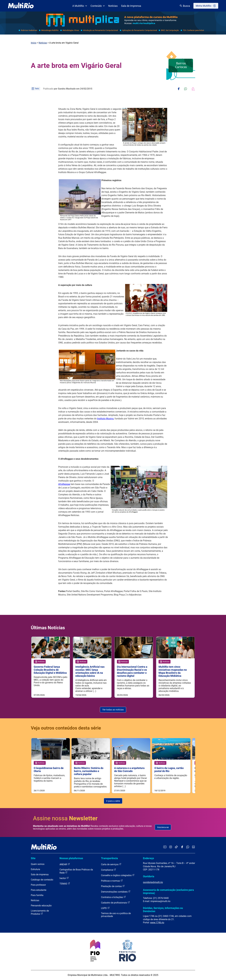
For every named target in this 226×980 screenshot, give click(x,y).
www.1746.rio (157, 923)
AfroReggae (64, 484)
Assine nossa (65, 819)
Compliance (109, 870)
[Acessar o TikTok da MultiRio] (176, 847)
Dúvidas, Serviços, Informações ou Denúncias (163, 910)
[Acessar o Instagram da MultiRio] (171, 847)
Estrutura (35, 870)
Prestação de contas (113, 886)
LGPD (105, 908)
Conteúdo (98, 6)
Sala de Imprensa (131, 6)
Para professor (38, 885)
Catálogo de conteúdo (42, 880)
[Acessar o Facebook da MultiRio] (182, 847)
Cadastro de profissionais (115, 903)
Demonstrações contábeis (116, 892)
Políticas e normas (112, 881)
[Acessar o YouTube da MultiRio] (165, 847)
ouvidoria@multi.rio (153, 882)
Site (33, 858)
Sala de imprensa (40, 875)
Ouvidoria (149, 876)
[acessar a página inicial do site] (21, 6)
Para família (37, 895)
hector (64, 878)
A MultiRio (80, 6)
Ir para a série (113, 801)
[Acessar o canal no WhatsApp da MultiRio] (188, 847)
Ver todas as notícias (113, 710)
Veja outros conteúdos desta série (66, 728)
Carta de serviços (111, 865)
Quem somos (38, 864)
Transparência (109, 858)
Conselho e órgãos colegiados (118, 875)
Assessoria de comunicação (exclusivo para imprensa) (168, 892)
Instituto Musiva (105, 419)
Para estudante (39, 890)
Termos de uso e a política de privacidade (116, 915)
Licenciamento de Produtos (40, 913)
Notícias (113, 6)
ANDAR (65, 865)
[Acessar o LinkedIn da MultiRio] (193, 847)
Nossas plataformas (71, 858)
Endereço (148, 858)
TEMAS (65, 884)
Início (34, 43)
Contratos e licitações (113, 897)
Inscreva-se (163, 827)
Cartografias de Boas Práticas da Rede (76, 871)
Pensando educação (41, 906)
